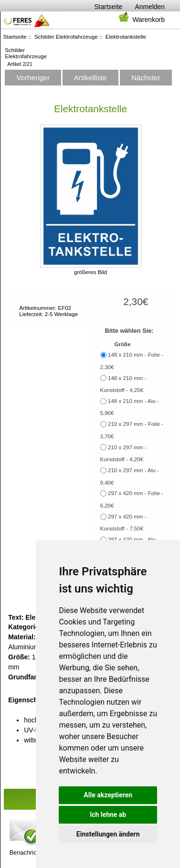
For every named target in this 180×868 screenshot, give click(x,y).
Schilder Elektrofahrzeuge (66, 37)
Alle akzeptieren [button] (108, 795)
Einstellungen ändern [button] (108, 834)
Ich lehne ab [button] (108, 815)
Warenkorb (141, 20)
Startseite (109, 7)
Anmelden (150, 7)
